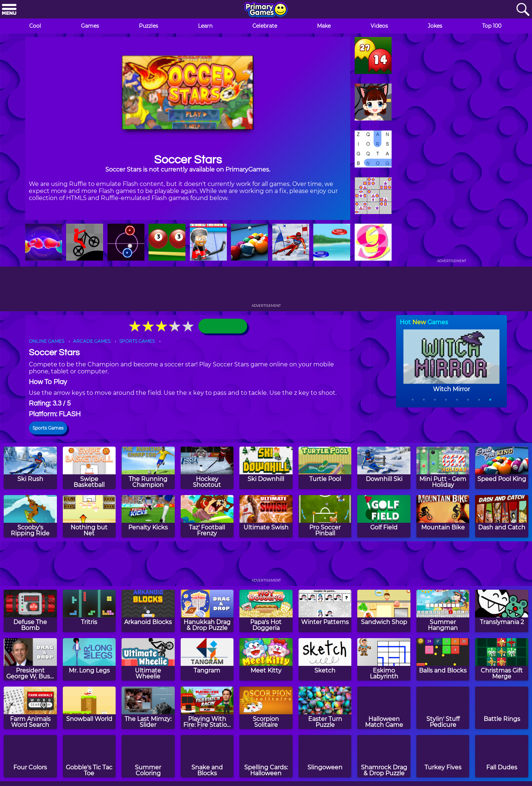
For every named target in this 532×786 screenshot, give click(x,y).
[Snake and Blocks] (207, 756)
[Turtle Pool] (325, 468)
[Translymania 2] (502, 611)
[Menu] (9, 10)
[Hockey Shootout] (207, 468)
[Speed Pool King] (502, 468)
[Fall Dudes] (502, 756)
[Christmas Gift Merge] (502, 659)
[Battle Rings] (502, 708)
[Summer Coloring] (148, 756)
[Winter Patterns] (325, 611)
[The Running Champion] (148, 468)
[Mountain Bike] (443, 516)
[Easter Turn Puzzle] (325, 708)
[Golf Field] (384, 516)
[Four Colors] (30, 756)
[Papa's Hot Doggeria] (266, 611)
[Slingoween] (325, 756)
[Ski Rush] (30, 468)
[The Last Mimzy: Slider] (148, 708)
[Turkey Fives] (443, 756)
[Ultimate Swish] (266, 516)
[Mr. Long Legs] (89, 659)
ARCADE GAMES (92, 341)
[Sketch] (325, 659)
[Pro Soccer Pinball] (325, 516)
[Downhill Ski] (384, 468)
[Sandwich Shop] (384, 611)
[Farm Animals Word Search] (30, 708)
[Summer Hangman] (443, 611)
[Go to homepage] (266, 10)
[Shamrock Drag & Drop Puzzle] (384, 756)
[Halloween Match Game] (384, 708)
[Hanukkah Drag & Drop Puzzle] (207, 611)
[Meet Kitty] (266, 659)
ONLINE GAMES (47, 341)
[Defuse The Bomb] (30, 611)
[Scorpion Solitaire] (266, 708)
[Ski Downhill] (266, 468)
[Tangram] (207, 659)
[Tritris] (89, 611)
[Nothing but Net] (89, 516)
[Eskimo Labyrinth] (384, 659)
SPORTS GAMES (137, 341)
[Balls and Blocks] (443, 659)
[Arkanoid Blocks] (148, 611)
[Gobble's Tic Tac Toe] (89, 756)
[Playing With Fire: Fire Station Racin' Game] (207, 708)
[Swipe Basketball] (89, 468)
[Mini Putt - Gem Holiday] (443, 468)
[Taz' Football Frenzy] (207, 516)
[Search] (523, 10)
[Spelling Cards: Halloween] (266, 756)
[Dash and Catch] (502, 516)
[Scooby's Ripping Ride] (30, 516)
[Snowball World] (89, 708)
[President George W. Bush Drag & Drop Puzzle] (30, 659)
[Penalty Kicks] (148, 516)
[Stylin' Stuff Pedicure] (443, 708)
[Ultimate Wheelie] (148, 659)
